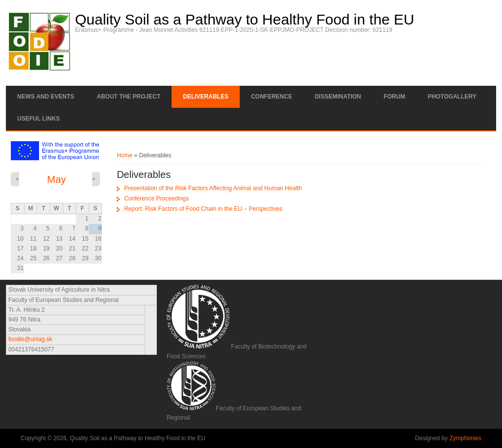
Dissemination (338, 97)
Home (125, 155)
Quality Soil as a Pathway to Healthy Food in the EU (245, 20)
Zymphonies (465, 438)
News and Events (46, 97)
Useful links (38, 119)
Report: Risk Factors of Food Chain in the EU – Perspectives (203, 209)
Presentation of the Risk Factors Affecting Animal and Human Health (213, 188)
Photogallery (452, 97)
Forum (394, 97)
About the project (128, 97)
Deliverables (206, 97)
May (57, 179)
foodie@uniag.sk (30, 339)
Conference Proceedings (156, 199)
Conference (272, 97)
